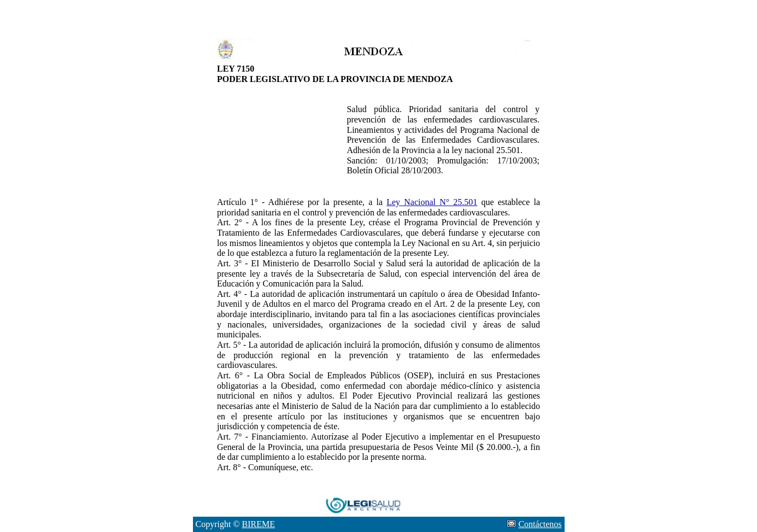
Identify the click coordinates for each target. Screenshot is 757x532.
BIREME (259, 524)
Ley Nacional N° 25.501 (432, 202)
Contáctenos (540, 524)
